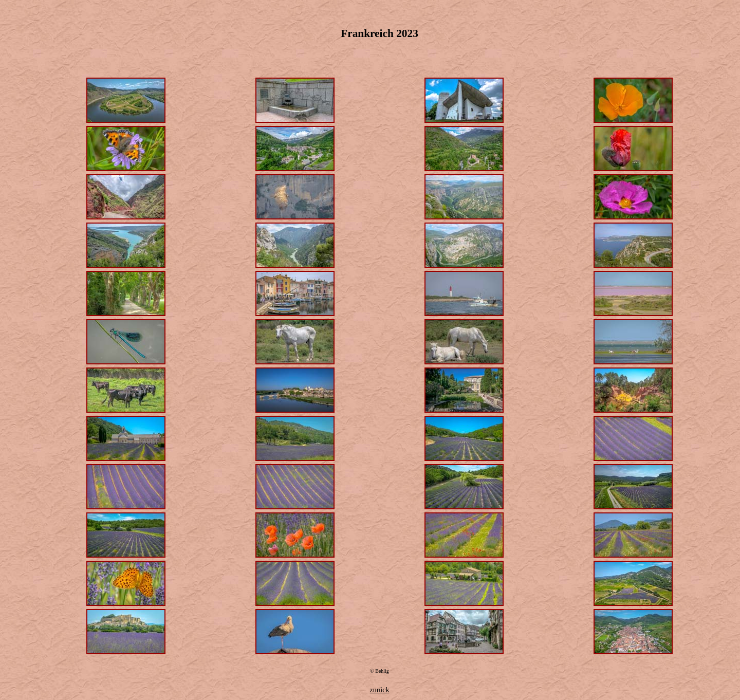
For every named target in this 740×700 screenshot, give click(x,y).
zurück (379, 690)
